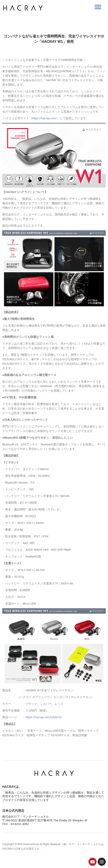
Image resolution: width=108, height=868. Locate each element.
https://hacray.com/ (44, 118)
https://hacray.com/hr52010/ (44, 717)
